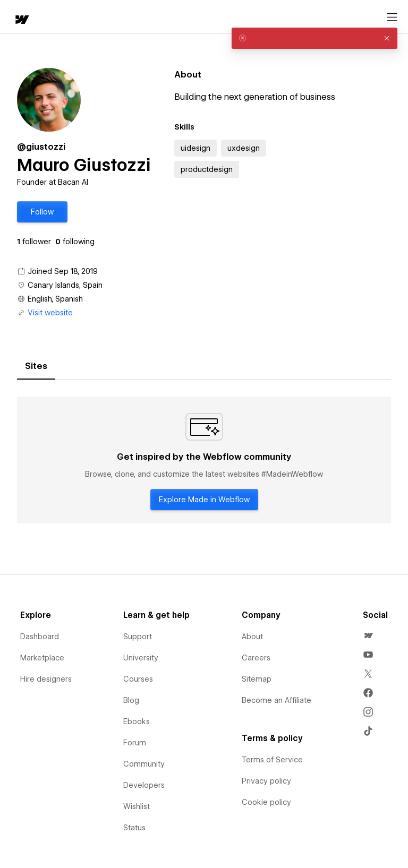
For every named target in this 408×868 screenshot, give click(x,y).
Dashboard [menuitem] (40, 637)
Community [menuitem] (144, 764)
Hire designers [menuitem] (46, 679)
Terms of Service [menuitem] (272, 760)
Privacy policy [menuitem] (266, 781)
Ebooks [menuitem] (137, 721)
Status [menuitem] (134, 828)
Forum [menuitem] (135, 743)
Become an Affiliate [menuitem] (277, 700)
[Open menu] (392, 18)
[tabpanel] (204, 460)
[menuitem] (368, 635)
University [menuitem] (141, 658)
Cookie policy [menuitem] (266, 802)
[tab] (36, 366)
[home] (21, 20)
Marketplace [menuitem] (42, 658)
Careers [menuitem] (256, 658)
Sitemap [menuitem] (257, 679)
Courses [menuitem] (138, 679)
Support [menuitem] (138, 637)
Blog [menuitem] (131, 700)
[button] (42, 212)
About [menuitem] (252, 637)
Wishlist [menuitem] (137, 806)
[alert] (314, 38)
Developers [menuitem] (144, 785)
